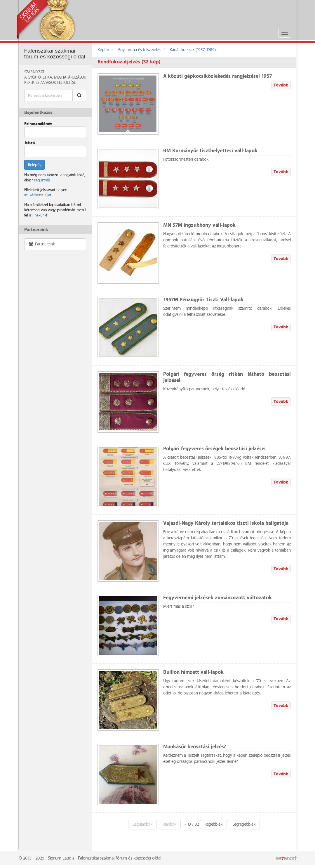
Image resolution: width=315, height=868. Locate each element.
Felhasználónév (38, 124)
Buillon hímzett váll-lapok (193, 672)
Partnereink (42, 244)
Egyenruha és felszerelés (139, 50)
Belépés (34, 165)
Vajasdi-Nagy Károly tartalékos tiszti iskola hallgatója (226, 523)
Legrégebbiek (244, 824)
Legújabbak (142, 824)
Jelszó (30, 143)
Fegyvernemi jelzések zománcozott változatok (217, 598)
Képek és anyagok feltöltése (50, 83)
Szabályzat (34, 72)
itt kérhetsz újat (38, 195)
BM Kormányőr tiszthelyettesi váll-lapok (210, 151)
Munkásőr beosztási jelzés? (195, 747)
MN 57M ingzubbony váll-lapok (199, 225)
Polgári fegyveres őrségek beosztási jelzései (214, 449)
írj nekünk (38, 215)
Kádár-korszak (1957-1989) (193, 50)
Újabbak (169, 824)
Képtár (103, 50)
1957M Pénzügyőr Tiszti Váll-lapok (203, 300)
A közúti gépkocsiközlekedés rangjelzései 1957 (217, 76)
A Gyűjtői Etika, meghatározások (55, 77)
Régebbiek (213, 824)
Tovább (281, 85)
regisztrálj (42, 180)
